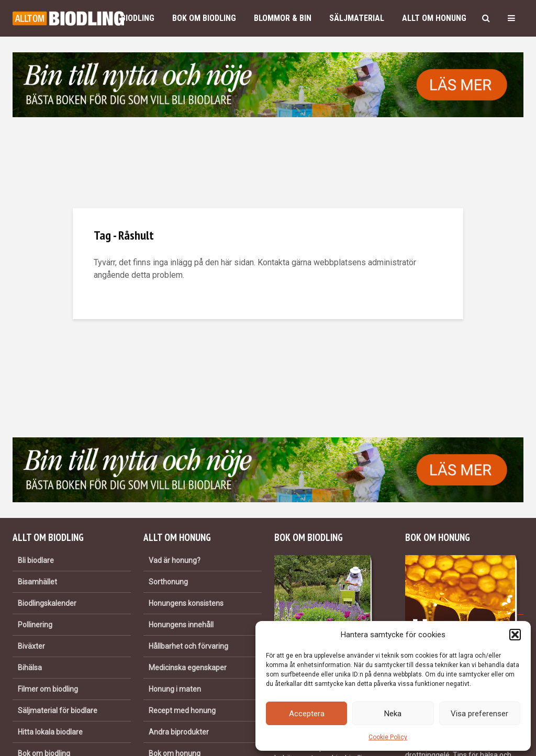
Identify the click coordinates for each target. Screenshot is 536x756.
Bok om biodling (204, 18)
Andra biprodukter (179, 732)
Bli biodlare (36, 560)
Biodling (138, 18)
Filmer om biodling (48, 689)
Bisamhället (37, 582)
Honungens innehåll (181, 625)
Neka (393, 714)
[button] (515, 635)
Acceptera (307, 714)
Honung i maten (175, 689)
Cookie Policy (388, 737)
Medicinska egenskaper (188, 668)
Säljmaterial (357, 18)
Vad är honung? (175, 560)
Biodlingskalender (47, 603)
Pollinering (35, 625)
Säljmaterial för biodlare (58, 710)
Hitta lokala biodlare (50, 732)
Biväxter (31, 646)
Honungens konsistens (186, 603)
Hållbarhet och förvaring (188, 646)
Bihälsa (30, 668)
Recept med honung (182, 710)
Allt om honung (434, 18)
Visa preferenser (479, 714)
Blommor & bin (283, 18)
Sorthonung (168, 582)
